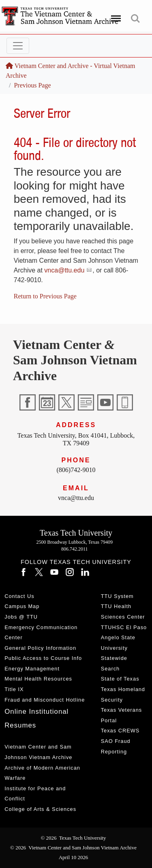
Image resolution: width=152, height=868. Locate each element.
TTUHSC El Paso (124, 627)
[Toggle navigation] (18, 46)
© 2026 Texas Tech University (73, 838)
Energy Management (32, 669)
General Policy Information (40, 648)
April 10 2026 (74, 857)
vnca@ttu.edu (64, 270)
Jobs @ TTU (21, 617)
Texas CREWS (120, 731)
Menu (115, 15)
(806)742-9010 (76, 470)
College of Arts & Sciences (40, 809)
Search (135, 19)
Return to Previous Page (45, 296)
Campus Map (22, 606)
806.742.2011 (75, 549)
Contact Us (19, 596)
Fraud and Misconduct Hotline (45, 700)
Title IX (14, 689)
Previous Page (32, 85)
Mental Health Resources (38, 679)
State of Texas (120, 679)
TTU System (117, 596)
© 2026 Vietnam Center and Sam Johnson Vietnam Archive (73, 848)
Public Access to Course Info (43, 658)
